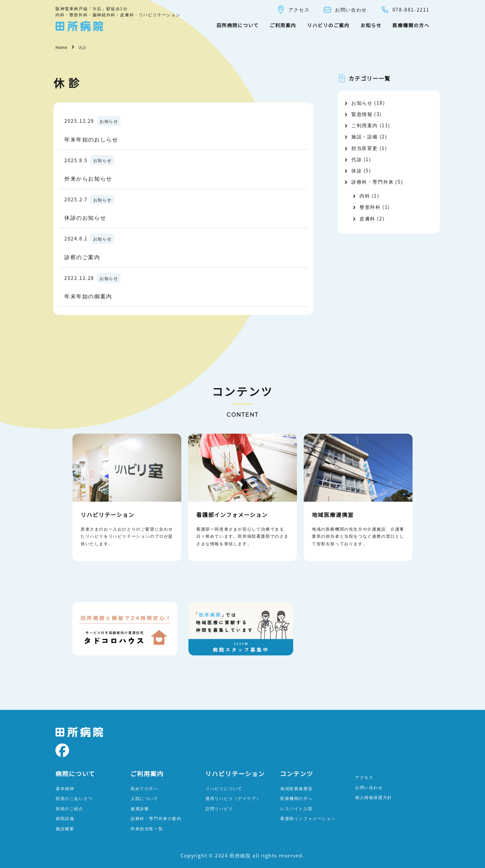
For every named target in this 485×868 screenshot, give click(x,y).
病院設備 (65, 818)
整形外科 (370, 207)
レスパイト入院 (296, 808)
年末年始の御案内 (88, 296)
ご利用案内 (283, 25)
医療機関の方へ (411, 25)
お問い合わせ (345, 10)
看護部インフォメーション (308, 818)
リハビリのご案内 (328, 25)
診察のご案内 (82, 257)
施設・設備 (365, 136)
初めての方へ (145, 788)
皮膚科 (367, 218)
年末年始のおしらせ (91, 139)
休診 (357, 170)
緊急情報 (362, 114)
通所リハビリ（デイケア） (233, 798)
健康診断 (140, 808)
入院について (145, 798)
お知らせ (371, 25)
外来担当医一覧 (147, 828)
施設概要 (65, 828)
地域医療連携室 (296, 788)
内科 (365, 196)
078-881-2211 (405, 10)
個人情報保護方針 (374, 797)
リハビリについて (224, 788)
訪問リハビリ (219, 808)
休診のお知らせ (85, 217)
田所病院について (237, 25)
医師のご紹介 (70, 808)
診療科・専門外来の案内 (156, 818)
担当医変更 (365, 148)
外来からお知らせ (88, 178)
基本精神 (65, 788)
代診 (357, 159)
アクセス (293, 10)
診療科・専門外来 (373, 182)
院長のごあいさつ (74, 798)
